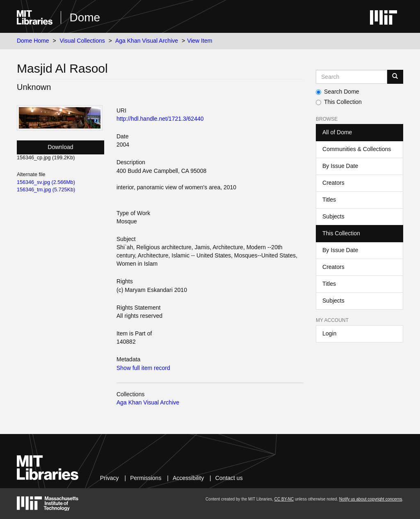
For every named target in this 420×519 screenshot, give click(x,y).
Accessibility (188, 478)
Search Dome (338, 92)
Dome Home (33, 41)
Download (60, 147)
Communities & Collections (357, 149)
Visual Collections (82, 41)
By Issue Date (340, 166)
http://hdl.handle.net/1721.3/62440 (160, 119)
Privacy (110, 478)
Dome (85, 17)
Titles (329, 200)
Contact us (229, 478)
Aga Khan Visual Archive (147, 41)
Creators (333, 183)
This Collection (339, 102)
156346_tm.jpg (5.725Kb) (46, 190)
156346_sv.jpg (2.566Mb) (46, 182)
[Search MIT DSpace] (352, 77)
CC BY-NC (284, 499)
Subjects (333, 216)
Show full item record (143, 368)
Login (329, 333)
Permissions (146, 478)
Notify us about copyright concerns (371, 499)
